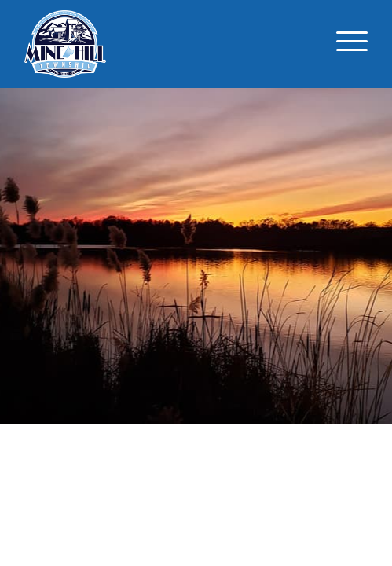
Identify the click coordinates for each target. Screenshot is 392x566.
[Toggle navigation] (352, 44)
